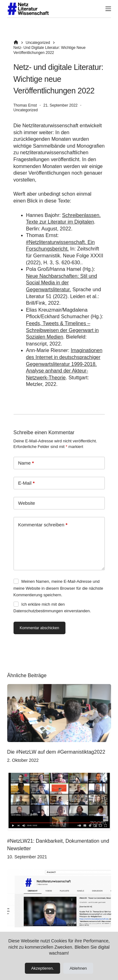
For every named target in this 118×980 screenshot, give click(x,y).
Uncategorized (26, 110)
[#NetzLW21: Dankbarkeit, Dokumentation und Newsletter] (59, 802)
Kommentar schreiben (43, 525)
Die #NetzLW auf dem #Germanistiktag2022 (56, 752)
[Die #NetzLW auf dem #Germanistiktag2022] (59, 713)
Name (26, 463)
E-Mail (27, 483)
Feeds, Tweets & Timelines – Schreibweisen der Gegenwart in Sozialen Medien (62, 330)
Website (27, 503)
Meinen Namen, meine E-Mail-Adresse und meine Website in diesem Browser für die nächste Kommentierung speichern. (58, 588)
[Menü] (108, 9)
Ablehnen (78, 968)
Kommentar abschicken (39, 628)
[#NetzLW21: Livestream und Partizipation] (59, 898)
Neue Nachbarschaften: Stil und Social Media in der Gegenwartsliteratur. (62, 283)
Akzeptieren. (42, 968)
